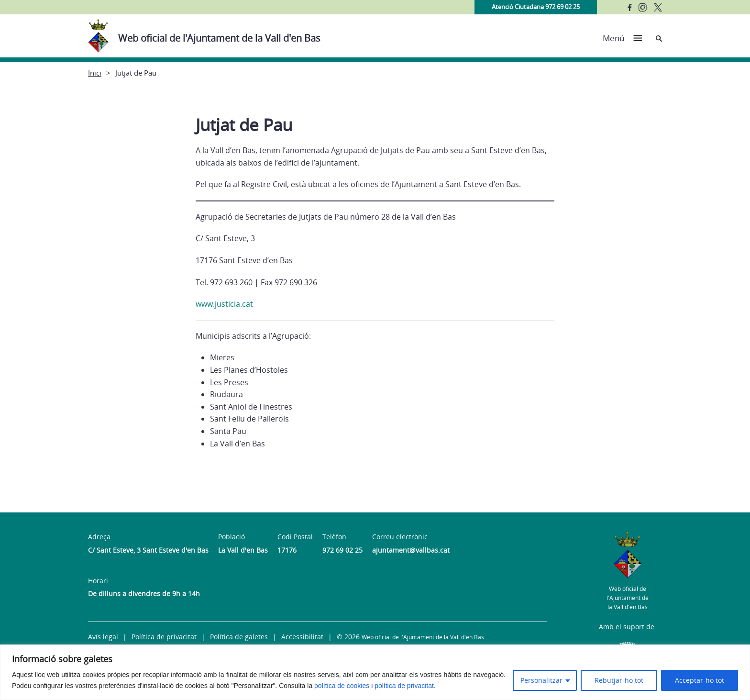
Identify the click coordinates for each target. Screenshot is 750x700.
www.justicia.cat (225, 304)
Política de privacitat (164, 637)
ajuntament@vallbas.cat (411, 550)
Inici (95, 73)
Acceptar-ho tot (700, 680)
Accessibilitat (302, 637)
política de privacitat (404, 686)
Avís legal (103, 637)
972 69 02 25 (342, 550)
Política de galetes (239, 637)
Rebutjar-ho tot (619, 680)
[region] (375, 672)
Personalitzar (541, 680)
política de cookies (342, 686)
